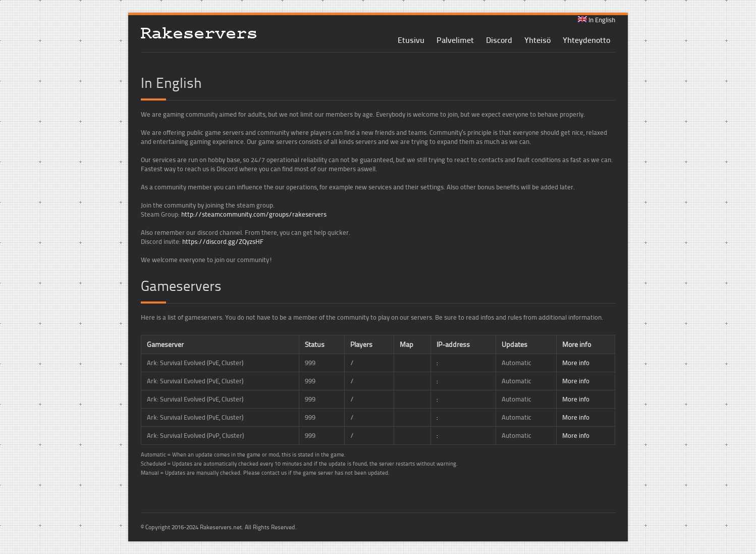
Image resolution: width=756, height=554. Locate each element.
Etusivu (411, 40)
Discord (499, 40)
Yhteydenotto (586, 40)
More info (576, 363)
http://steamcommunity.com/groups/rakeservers (254, 214)
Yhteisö (537, 40)
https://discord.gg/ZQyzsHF (223, 241)
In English (597, 20)
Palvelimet (455, 40)
